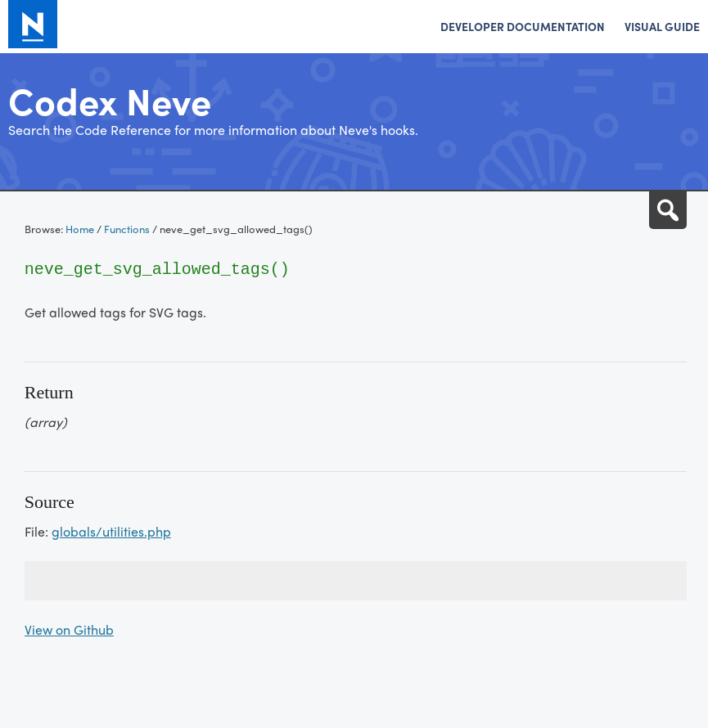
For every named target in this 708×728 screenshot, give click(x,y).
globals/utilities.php (111, 531)
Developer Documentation (523, 26)
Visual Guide (662, 26)
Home (80, 229)
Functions (127, 229)
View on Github (69, 629)
